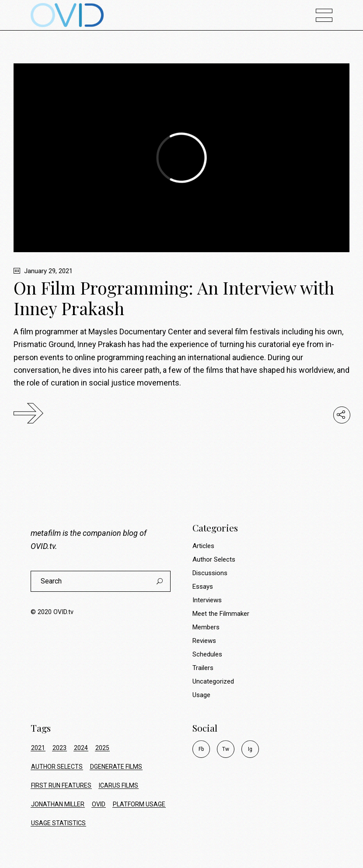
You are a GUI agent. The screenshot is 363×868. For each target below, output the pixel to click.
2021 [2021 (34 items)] (38, 748)
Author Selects (214, 559)
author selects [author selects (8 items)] (57, 767)
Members (206, 627)
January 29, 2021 (43, 271)
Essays (203, 587)
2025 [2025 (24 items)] (102, 748)
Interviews (207, 600)
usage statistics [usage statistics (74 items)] (58, 823)
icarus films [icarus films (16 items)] (119, 785)
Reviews (204, 641)
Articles (203, 546)
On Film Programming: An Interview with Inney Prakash (174, 298)
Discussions (210, 573)
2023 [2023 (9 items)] (59, 748)
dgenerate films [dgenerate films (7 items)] (116, 767)
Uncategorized (213, 681)
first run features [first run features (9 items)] (61, 785)
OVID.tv (43, 546)
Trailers (203, 668)
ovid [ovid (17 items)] (99, 804)
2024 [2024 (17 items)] (81, 748)
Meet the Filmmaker (221, 614)
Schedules (207, 654)
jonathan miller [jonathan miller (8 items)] (58, 804)
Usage (201, 695)
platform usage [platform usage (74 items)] (139, 804)
